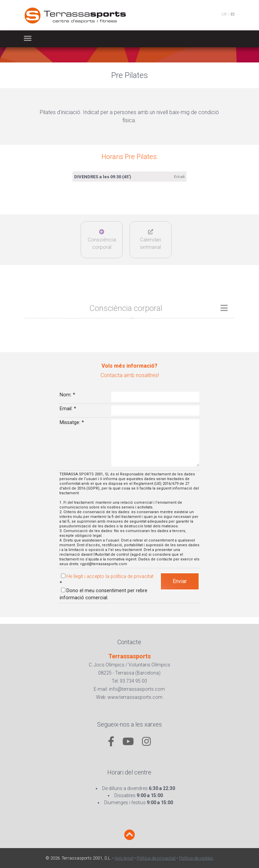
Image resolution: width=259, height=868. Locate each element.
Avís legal (124, 858)
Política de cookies (196, 858)
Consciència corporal (102, 240)
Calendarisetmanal (151, 240)
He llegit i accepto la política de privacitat (110, 576)
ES (233, 14)
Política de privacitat (156, 858)
